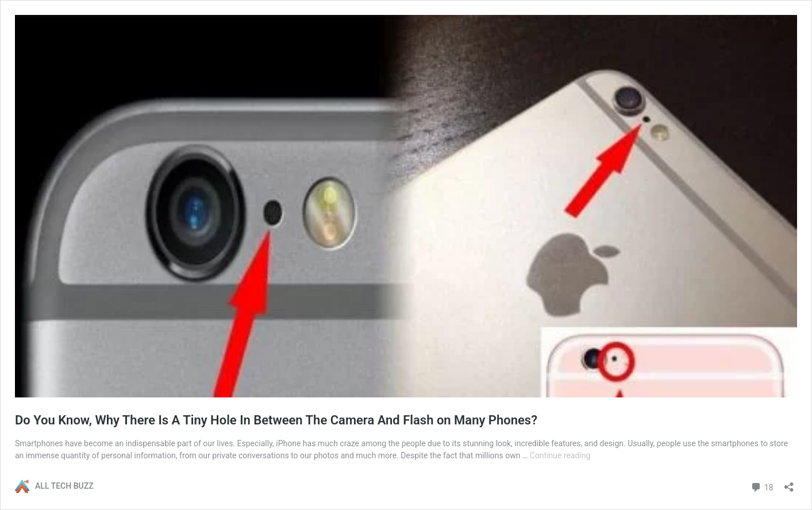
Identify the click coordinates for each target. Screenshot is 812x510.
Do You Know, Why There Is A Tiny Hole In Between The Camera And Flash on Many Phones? (276, 420)
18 (762, 486)
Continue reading (560, 455)
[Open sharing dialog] (789, 483)
